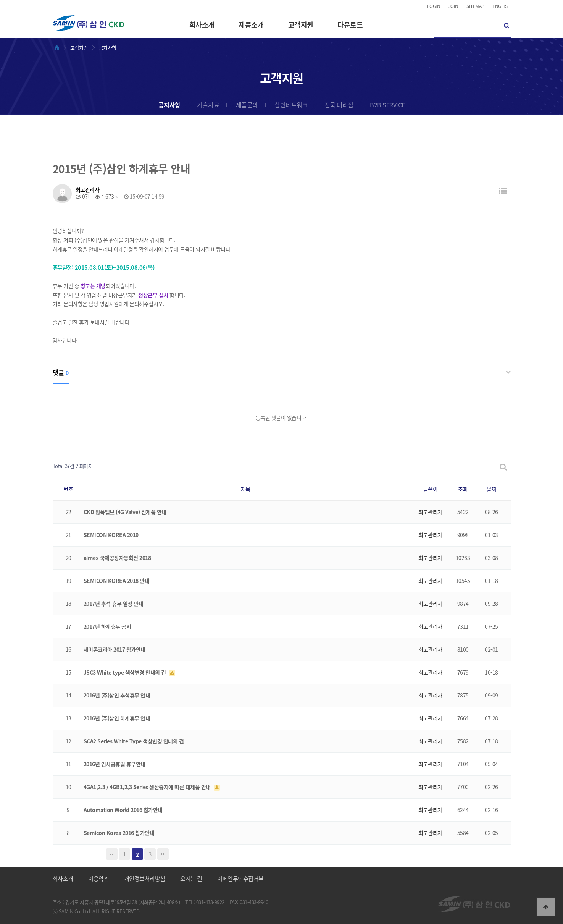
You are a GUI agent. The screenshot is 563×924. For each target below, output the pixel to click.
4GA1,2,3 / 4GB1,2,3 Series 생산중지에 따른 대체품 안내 (148, 787)
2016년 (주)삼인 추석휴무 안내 (117, 695)
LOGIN (434, 6)
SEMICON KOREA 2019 (111, 535)
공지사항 (169, 105)
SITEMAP (475, 6)
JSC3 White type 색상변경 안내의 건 (126, 672)
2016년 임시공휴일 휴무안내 (115, 764)
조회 (463, 489)
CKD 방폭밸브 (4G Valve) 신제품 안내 (125, 512)
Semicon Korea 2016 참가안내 (119, 833)
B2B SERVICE (387, 105)
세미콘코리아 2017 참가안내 (115, 649)
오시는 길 (191, 879)
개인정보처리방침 (145, 879)
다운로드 (350, 25)
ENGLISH (502, 6)
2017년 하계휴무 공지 (107, 626)
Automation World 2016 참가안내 (123, 810)
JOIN (453, 6)
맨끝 (163, 854)
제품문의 (247, 105)
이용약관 (98, 879)
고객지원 (301, 25)
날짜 (491, 489)
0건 (83, 196)
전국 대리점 (339, 105)
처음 (112, 854)
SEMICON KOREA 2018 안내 (117, 581)
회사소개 (202, 25)
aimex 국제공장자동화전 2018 (117, 558)
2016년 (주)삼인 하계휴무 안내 (117, 718)
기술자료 (208, 105)
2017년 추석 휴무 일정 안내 (114, 604)
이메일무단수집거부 (240, 879)
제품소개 (251, 25)
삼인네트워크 (291, 105)
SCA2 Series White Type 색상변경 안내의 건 (134, 741)
